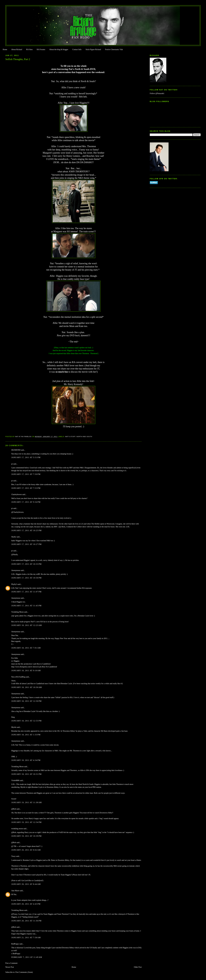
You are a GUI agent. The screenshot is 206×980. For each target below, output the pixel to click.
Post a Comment (11, 963)
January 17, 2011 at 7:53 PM (26, 488)
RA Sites (29, 50)
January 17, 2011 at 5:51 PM (26, 457)
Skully (14, 537)
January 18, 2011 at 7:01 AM (26, 648)
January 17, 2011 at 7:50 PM (26, 474)
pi (12, 464)
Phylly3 (14, 584)
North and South (84, 437)
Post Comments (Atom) (24, 972)
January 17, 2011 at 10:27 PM (26, 544)
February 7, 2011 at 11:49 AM (27, 957)
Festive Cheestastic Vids (114, 50)
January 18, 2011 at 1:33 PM (26, 735)
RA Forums (41, 50)
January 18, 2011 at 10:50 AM (27, 687)
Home (5, 50)
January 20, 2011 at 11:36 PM (26, 921)
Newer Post (10, 967)
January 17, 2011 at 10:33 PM (26, 564)
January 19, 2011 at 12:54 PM (26, 822)
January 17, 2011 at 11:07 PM (26, 592)
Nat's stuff (70, 437)
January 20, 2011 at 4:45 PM (26, 904)
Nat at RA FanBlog (18, 677)
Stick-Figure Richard (93, 50)
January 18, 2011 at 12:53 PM (26, 721)
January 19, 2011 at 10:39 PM (26, 836)
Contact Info (77, 50)
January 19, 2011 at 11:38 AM (27, 803)
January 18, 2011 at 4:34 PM (26, 760)
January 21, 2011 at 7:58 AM (26, 938)
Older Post (138, 967)
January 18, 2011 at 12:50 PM (26, 701)
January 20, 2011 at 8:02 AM (26, 850)
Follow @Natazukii (157, 93)
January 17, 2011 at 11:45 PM (26, 606)
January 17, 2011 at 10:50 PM (26, 578)
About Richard (17, 50)
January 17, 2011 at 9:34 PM (26, 502)
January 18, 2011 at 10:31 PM (26, 774)
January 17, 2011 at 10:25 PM (26, 531)
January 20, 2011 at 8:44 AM (26, 884)
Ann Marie (15, 891)
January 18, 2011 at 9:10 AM (26, 671)
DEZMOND (16, 450)
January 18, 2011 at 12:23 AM (27, 625)
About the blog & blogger (59, 50)
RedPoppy (15, 944)
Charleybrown (17, 494)
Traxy (13, 856)
